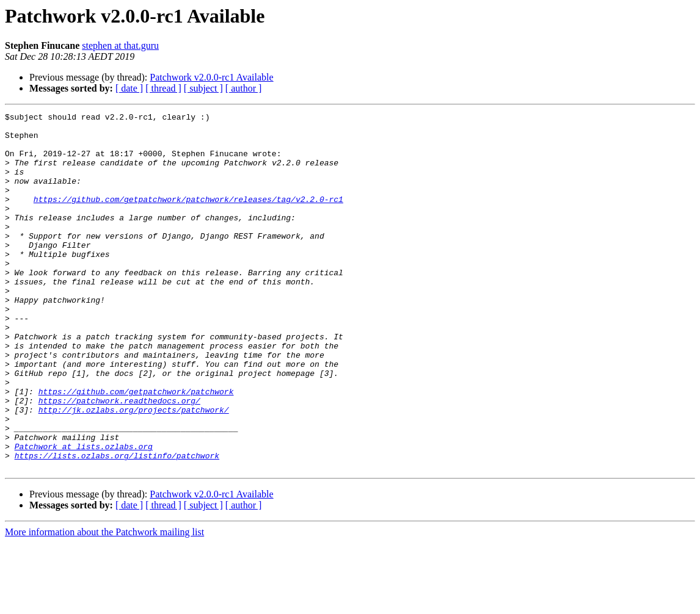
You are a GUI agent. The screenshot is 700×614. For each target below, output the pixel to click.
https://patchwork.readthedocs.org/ (119, 459)
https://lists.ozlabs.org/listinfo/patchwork (117, 525)
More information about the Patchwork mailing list (104, 603)
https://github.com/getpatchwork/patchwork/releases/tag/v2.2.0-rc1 (188, 217)
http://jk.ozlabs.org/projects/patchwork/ (134, 470)
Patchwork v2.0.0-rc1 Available (211, 77)
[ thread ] (163, 88)
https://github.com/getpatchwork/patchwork (136, 448)
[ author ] (244, 88)
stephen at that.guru (120, 45)
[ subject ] (203, 88)
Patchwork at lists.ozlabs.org (84, 514)
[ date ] (129, 88)
